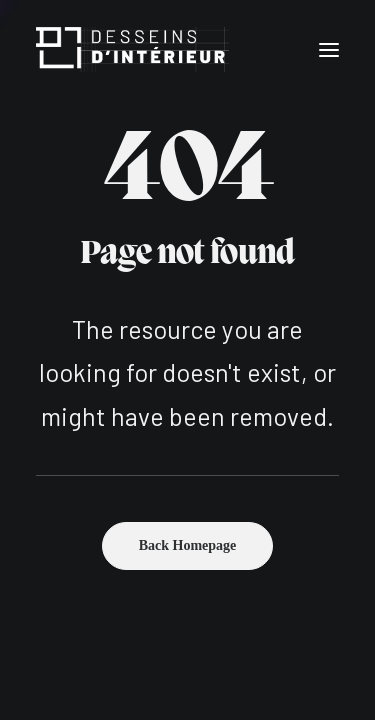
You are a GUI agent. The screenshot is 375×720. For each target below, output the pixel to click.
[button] (329, 49)
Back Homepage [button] (188, 545)
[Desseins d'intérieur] (132, 49)
